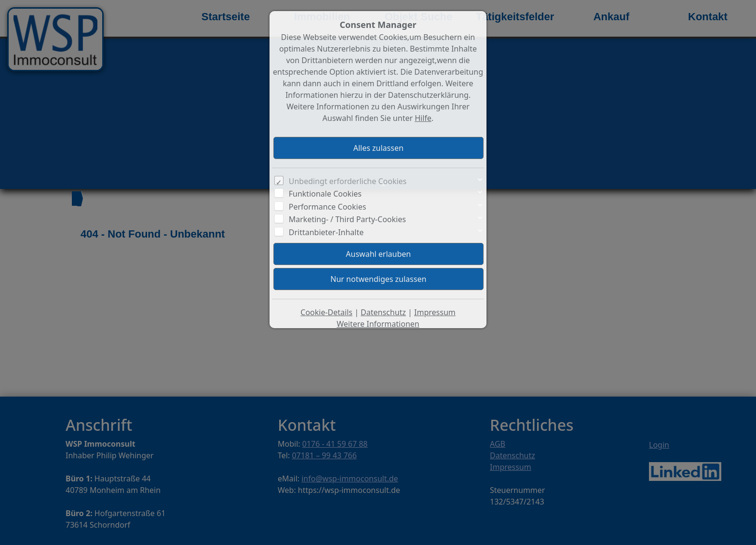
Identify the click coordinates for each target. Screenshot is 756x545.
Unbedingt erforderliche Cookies (348, 181)
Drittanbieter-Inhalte (326, 232)
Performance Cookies (328, 207)
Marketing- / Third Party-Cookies (347, 219)
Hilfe (423, 118)
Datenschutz (383, 312)
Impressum (435, 312)
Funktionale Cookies (325, 194)
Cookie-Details (326, 312)
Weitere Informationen (378, 324)
